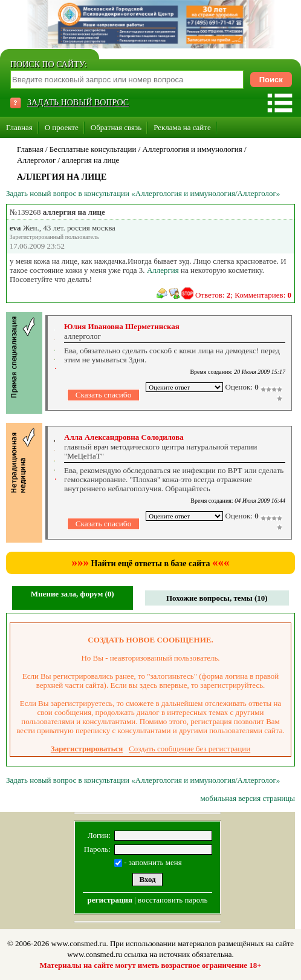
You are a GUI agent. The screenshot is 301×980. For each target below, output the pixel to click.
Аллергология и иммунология (193, 149)
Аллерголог (36, 160)
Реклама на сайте (182, 127)
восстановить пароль (173, 900)
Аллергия (163, 270)
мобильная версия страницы (248, 798)
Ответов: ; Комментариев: (243, 295)
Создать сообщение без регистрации (189, 749)
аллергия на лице (90, 160)
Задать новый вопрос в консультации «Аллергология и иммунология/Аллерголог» (143, 193)
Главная (19, 127)
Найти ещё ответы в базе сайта (151, 563)
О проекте (62, 127)
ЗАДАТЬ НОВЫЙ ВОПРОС (78, 103)
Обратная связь (116, 127)
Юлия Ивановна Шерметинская (122, 326)
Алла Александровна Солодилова (124, 437)
